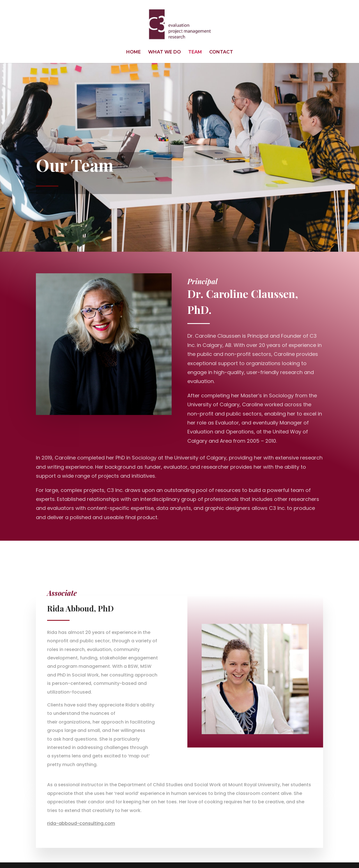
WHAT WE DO (164, 52)
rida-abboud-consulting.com (81, 823)
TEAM (195, 52)
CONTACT (221, 52)
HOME (134, 52)
